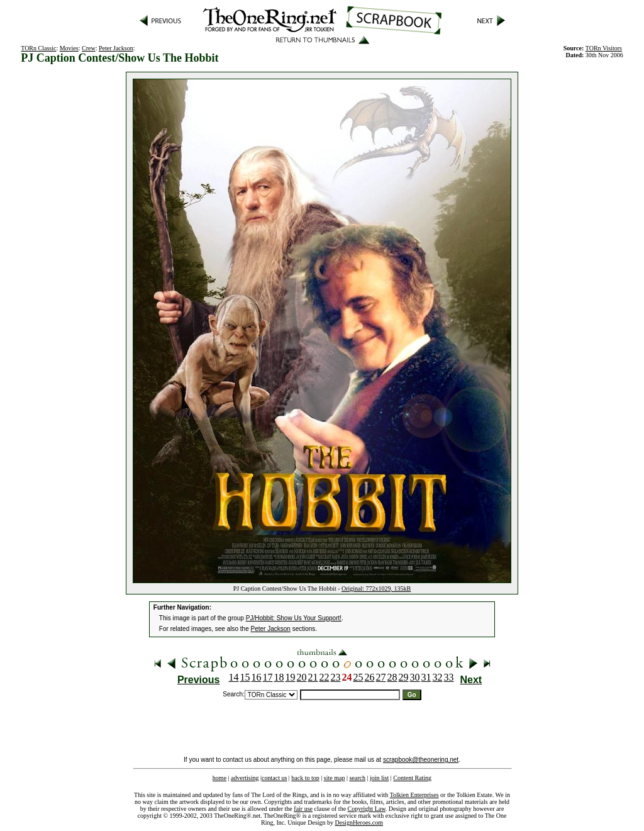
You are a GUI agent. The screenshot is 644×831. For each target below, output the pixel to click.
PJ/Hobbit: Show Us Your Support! (294, 618)
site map (335, 778)
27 (381, 677)
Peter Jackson (116, 48)
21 (313, 677)
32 (438, 677)
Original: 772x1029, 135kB (376, 588)
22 (325, 677)
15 (245, 677)
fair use (303, 809)
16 (257, 677)
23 (336, 677)
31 (426, 677)
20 (302, 677)
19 (291, 677)
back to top (305, 778)
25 (358, 677)
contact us (274, 778)
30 (415, 677)
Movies (69, 48)
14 (234, 677)
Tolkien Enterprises (414, 795)
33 (449, 677)
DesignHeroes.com (359, 823)
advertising (245, 778)
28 (392, 677)
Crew (89, 48)
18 (279, 677)
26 (370, 677)
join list (379, 778)
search (357, 778)
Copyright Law (367, 809)
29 (404, 677)
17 (268, 677)
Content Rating (412, 778)
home (219, 778)
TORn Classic (38, 48)
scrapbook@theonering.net (421, 760)
